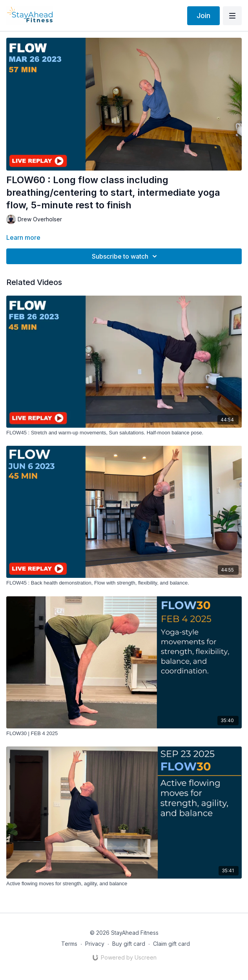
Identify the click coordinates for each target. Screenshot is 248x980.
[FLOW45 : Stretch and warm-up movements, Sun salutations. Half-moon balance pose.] (124, 433)
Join (203, 16)
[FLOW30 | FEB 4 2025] (124, 734)
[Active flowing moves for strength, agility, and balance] (124, 884)
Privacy (95, 944)
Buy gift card (129, 944)
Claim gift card (171, 944)
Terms (69, 944)
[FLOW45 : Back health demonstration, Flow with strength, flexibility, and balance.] (124, 583)
